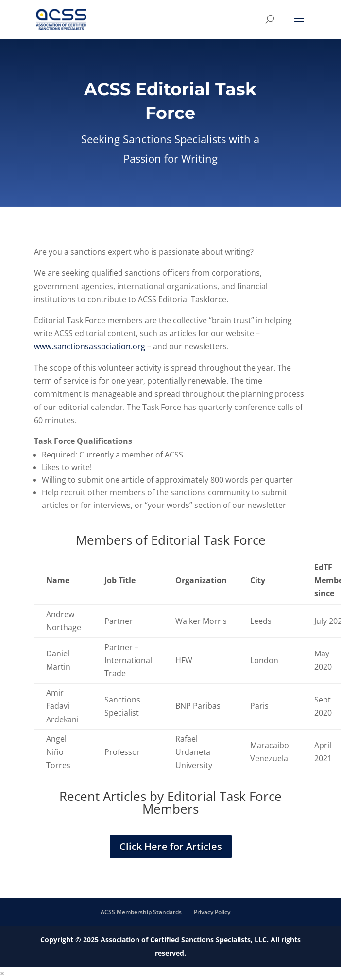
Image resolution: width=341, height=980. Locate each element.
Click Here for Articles (171, 846)
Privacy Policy (212, 912)
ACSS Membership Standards (141, 912)
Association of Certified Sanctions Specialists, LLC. (185, 939)
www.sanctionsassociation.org (90, 346)
